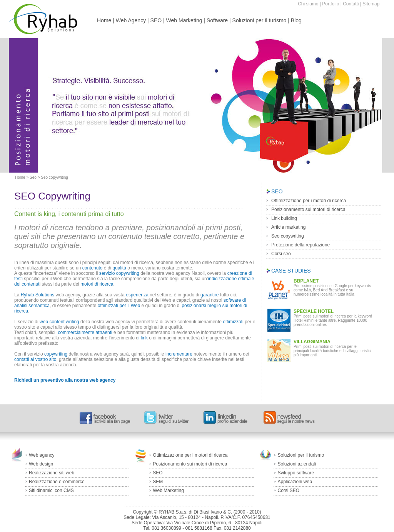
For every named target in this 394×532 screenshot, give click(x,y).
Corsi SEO (288, 490)
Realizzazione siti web (52, 473)
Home (104, 20)
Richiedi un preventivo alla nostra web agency (65, 380)
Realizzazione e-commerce (57, 482)
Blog (296, 20)
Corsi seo (281, 254)
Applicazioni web (295, 482)
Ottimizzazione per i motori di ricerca (309, 201)
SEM (158, 482)
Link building (284, 218)
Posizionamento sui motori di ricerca (308, 209)
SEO (156, 20)
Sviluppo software (296, 473)
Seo (33, 177)
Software (217, 20)
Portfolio (331, 4)
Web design (41, 464)
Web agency (42, 455)
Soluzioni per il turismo (260, 20)
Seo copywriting (288, 236)
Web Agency (131, 20)
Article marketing (288, 227)
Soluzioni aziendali (296, 464)
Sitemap (371, 4)
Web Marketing (184, 20)
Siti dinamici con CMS (51, 490)
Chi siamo (308, 4)
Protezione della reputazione (301, 245)
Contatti (351, 4)
